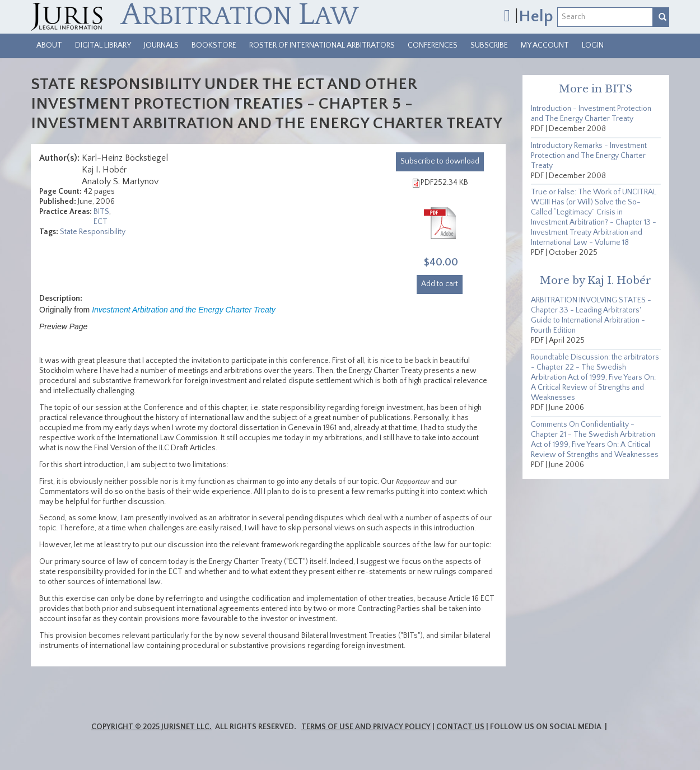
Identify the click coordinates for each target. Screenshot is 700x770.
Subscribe (489, 45)
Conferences (433, 45)
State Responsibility (93, 232)
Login (593, 45)
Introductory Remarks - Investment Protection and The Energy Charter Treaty (589, 156)
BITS (101, 212)
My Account (545, 45)
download (440, 161)
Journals (161, 45)
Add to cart (440, 284)
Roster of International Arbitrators (322, 45)
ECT (101, 222)
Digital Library (103, 45)
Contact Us (460, 727)
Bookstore (214, 45)
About (49, 45)
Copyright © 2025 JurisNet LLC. (151, 727)
